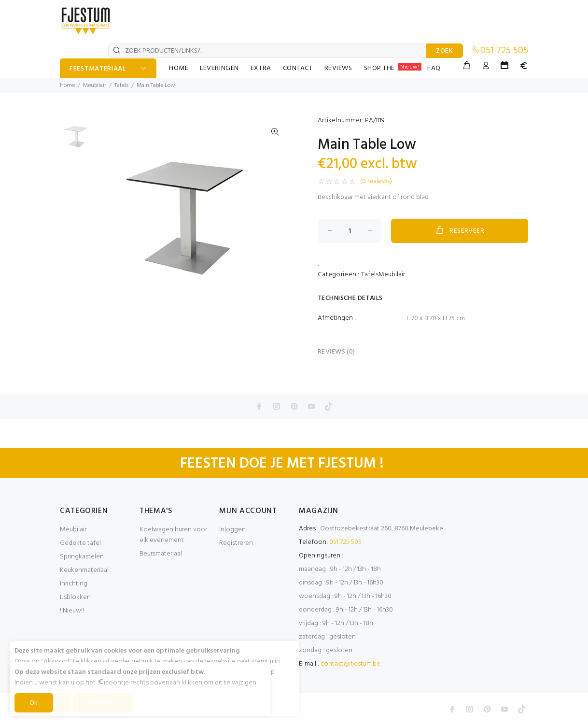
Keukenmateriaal (84, 570)
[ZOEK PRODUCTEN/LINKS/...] (267, 51)
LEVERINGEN (219, 68)
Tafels (121, 85)
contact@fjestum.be (350, 664)
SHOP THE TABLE (393, 68)
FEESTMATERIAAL (98, 69)
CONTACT (298, 68)
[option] (76, 139)
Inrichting (74, 584)
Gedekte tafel (80, 543)
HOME (179, 68)
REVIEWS (338, 68)
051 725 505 (504, 51)
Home (67, 85)
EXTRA (261, 68)
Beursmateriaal (161, 554)
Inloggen (232, 530)
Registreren (236, 543)
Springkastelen (82, 557)
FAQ (434, 68)
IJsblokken (75, 597)
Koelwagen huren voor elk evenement (173, 535)
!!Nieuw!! (72, 611)
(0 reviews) (376, 182)
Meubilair (95, 85)
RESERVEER (460, 231)
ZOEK (445, 51)
